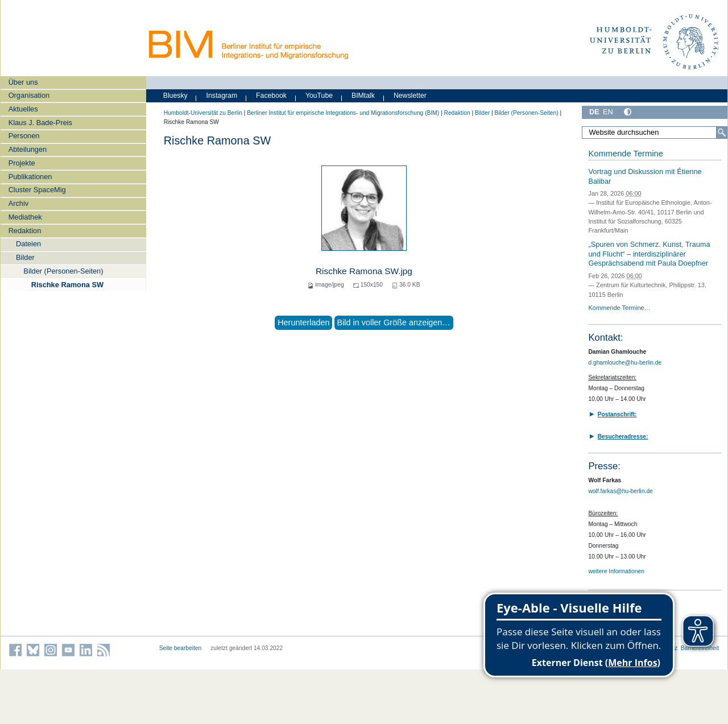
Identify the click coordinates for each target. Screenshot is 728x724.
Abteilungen (28, 149)
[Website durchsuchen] (655, 133)
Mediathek (25, 217)
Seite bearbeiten (181, 648)
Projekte (22, 163)
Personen (24, 136)
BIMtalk (363, 96)
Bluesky (175, 96)
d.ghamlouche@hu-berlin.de (625, 363)
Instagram (222, 96)
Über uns (23, 82)
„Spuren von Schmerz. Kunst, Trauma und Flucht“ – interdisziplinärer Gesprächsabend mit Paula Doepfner (649, 254)
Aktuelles (23, 109)
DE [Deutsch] (594, 112)
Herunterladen (303, 322)
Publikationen (30, 177)
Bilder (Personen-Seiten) (63, 271)
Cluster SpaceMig (37, 190)
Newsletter (410, 96)
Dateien (28, 244)
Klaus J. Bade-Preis (40, 123)
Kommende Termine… (619, 308)
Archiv (19, 203)
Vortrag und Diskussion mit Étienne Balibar (645, 176)
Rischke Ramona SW (67, 285)
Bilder (25, 257)
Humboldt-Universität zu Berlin (203, 113)
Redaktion (25, 231)
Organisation (29, 95)
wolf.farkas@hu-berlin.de (620, 491)
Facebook (271, 96)
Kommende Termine (625, 154)
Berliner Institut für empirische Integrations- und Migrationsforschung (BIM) (343, 113)
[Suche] (722, 133)
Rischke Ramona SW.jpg (364, 271)
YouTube (319, 96)
